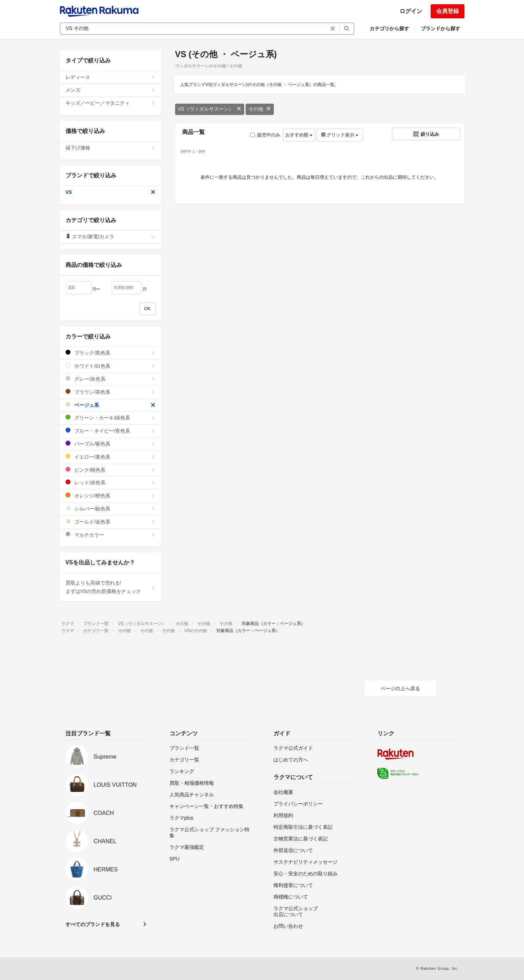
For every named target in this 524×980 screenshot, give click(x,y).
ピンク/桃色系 (110, 470)
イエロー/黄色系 (110, 457)
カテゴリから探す (389, 29)
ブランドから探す (440, 29)
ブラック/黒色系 (110, 353)
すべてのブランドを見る (93, 924)
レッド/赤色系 (110, 482)
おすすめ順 (299, 135)
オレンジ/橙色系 (110, 495)
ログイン (411, 11)
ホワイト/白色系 (110, 366)
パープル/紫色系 (110, 444)
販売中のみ (265, 135)
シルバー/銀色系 (110, 509)
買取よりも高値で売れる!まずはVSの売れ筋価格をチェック (110, 587)
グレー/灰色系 (110, 379)
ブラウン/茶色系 (110, 392)
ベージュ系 (110, 405)
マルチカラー (110, 535)
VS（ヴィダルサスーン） (210, 109)
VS (110, 192)
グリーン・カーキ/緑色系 (110, 418)
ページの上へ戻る (400, 688)
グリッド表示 (340, 135)
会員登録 (448, 11)
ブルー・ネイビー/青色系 (110, 431)
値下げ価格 (110, 148)
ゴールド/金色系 (110, 522)
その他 (260, 109)
